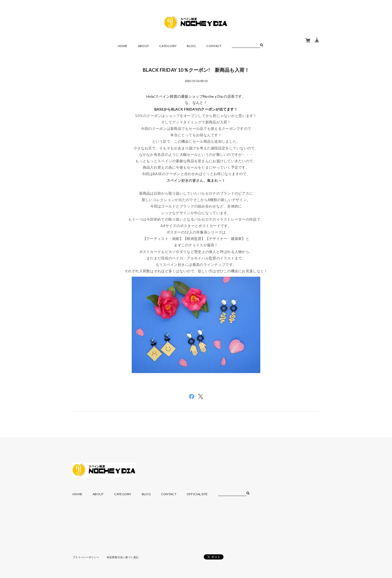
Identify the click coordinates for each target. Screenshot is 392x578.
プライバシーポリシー (86, 557)
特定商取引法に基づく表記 (123, 557)
